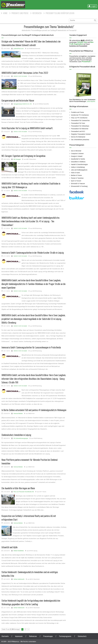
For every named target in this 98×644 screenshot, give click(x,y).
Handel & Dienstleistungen (79, 164)
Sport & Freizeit (76, 181)
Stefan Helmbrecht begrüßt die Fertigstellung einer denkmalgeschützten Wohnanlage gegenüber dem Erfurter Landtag (31, 602)
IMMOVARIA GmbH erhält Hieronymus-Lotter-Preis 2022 (25, 73)
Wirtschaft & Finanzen (78, 183)
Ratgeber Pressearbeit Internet (81, 134)
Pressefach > (87, 62)
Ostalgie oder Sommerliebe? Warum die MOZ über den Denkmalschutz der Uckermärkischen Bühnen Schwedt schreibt (31, 43)
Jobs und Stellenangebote (79, 170)
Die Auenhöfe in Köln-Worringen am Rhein (18, 488)
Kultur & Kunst (75, 173)
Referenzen (37, 13)
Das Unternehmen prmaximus (80, 139)
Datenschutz (82, 636)
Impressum (19, 636)
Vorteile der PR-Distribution (80, 115)
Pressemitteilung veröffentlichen (60, 13)
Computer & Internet (77, 153)
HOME (5, 13)
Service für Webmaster (78, 137)
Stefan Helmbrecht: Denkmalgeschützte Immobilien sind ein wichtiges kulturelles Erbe (30, 574)
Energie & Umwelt (77, 156)
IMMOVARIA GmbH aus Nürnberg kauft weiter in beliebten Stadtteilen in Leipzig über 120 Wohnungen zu (31, 185)
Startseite (5, 636)
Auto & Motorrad (76, 151)
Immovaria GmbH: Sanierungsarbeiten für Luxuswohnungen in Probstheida (31, 347)
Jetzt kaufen (91, 101)
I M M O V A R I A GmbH (20, 76)
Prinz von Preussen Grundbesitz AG (24, 492)
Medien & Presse (76, 175)
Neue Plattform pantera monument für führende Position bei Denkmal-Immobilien (30, 461)
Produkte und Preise (20, 13)
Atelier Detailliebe (19, 551)
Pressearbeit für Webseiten (80, 129)
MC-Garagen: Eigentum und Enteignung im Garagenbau (23, 156)
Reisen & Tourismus (77, 178)
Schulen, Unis (82, 42)
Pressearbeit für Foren (78, 123)
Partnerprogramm (65, 636)
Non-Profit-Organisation (82, 43)
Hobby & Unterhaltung (78, 167)
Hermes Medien (18, 413)
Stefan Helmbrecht (19, 579)
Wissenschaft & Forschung (79, 186)
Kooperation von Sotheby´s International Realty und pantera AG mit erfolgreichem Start (29, 518)
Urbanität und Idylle (9, 547)
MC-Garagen (17, 159)
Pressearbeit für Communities (80, 120)
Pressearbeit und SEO (78, 131)
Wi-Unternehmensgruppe (21, 438)
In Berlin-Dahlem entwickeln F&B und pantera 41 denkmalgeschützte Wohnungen (34, 410)
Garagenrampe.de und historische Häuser (18, 100)
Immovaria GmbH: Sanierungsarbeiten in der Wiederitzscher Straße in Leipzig (33, 252)
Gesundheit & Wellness (78, 162)
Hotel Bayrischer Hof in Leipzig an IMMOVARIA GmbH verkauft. (27, 128)
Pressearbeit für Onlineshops (80, 126)
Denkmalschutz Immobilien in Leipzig (16, 435)
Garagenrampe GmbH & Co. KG (23, 104)
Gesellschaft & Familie (78, 159)
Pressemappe (48, 636)
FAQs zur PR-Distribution (79, 118)
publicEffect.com (19, 49)
